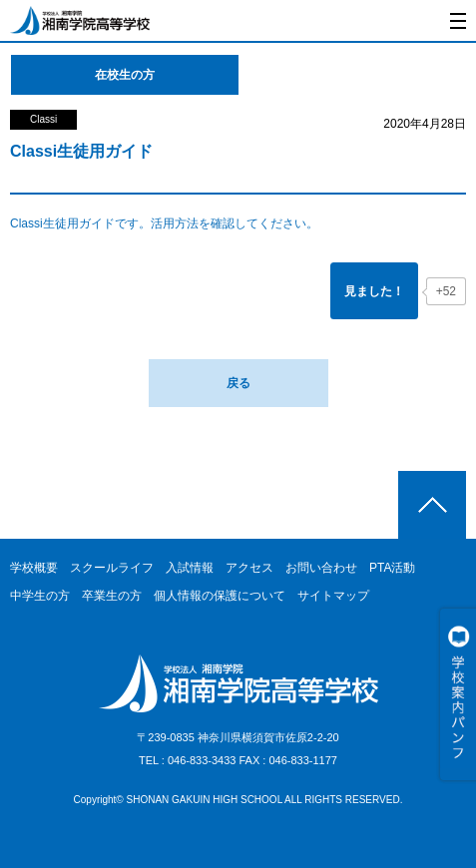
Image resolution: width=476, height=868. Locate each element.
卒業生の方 (112, 596)
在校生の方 (125, 75)
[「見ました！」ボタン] (374, 291)
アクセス (249, 568)
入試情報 (190, 568)
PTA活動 (392, 568)
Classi (43, 119)
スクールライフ (112, 568)
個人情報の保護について (220, 596)
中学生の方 (40, 596)
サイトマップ (333, 596)
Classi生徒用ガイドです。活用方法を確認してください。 (164, 223)
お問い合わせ (321, 568)
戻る (238, 383)
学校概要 (34, 568)
